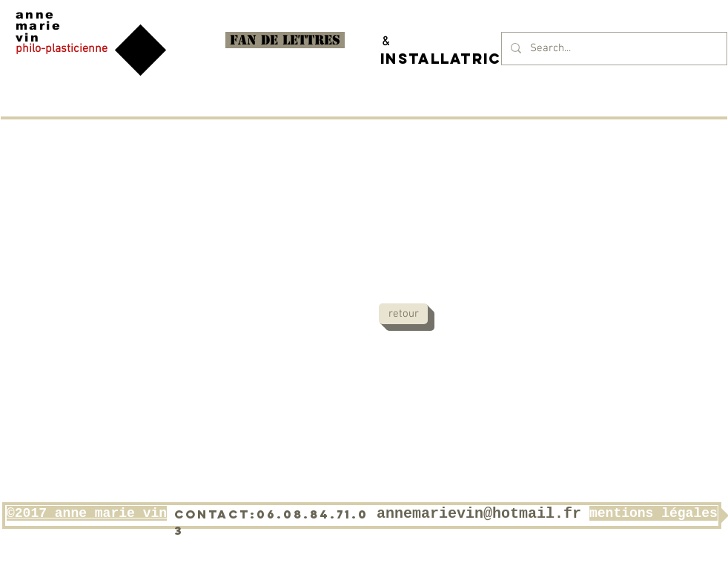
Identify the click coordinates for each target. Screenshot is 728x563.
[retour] (403, 314)
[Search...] (613, 49)
